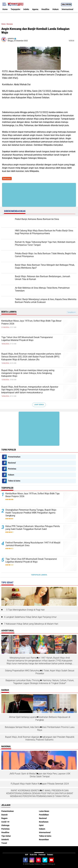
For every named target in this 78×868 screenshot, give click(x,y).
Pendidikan (44, 815)
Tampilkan (71, 312)
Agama (35, 9)
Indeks (26, 9)
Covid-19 (5, 822)
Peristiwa (12, 469)
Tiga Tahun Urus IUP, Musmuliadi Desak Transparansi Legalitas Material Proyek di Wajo (27, 339)
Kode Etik (33, 855)
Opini (41, 825)
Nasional (12, 463)
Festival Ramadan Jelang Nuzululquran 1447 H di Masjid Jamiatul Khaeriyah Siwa (33, 544)
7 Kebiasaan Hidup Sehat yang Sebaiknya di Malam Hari (31, 624)
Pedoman (42, 855)
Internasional (67, 9)
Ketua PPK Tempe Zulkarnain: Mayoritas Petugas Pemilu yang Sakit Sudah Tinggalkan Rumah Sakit (33, 528)
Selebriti (5, 840)
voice (71, 41)
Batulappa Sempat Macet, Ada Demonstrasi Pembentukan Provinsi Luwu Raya (40, 729)
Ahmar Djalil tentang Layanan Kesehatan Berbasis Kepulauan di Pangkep (40, 718)
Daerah (4, 815)
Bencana (10, 24)
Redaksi (50, 855)
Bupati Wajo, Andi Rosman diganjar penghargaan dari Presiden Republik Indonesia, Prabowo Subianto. (40, 738)
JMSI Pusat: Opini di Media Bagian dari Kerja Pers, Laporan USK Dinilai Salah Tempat (40, 775)
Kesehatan (44, 822)
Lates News (44, 811)
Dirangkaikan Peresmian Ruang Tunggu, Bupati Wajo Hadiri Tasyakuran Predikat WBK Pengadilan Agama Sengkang (31, 513)
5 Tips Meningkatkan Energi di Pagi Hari (25, 610)
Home (5, 9)
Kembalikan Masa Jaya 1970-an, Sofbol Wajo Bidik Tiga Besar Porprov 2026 (31, 322)
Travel (4, 843)
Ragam (4, 818)
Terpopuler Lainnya (39, 575)
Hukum (56, 9)
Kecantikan (44, 840)
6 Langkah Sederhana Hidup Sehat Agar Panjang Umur (30, 617)
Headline (45, 9)
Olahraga (5, 825)
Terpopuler (15, 9)
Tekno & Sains (14, 481)
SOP (27, 855)
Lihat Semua (39, 405)
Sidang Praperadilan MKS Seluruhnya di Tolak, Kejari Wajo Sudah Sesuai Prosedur (40, 672)
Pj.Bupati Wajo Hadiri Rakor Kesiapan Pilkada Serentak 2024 (40, 784)
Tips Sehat (6, 836)
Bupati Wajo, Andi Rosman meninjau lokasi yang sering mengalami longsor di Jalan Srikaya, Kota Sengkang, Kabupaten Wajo (28, 373)
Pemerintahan (14, 457)
